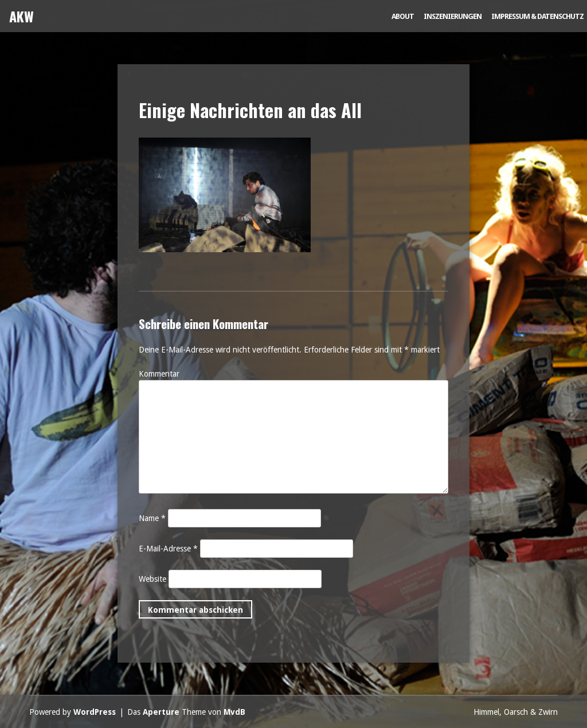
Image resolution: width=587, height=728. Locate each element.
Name (152, 518)
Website (152, 579)
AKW (21, 16)
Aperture (161, 712)
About (403, 16)
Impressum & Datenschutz (537, 16)
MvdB (234, 712)
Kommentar (159, 374)
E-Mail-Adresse (168, 549)
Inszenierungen (453, 16)
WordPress (95, 712)
